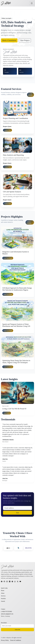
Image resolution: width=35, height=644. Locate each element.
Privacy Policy (5, 640)
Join (17, 513)
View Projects (25, 40)
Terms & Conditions (16, 640)
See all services (30, 95)
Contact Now (8, 130)
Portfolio (3, 599)
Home (3, 591)
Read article (7, 413)
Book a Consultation (9, 40)
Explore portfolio (29, 222)
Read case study (8, 258)
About (3, 593)
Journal (3, 601)
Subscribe (17, 630)
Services (3, 596)
